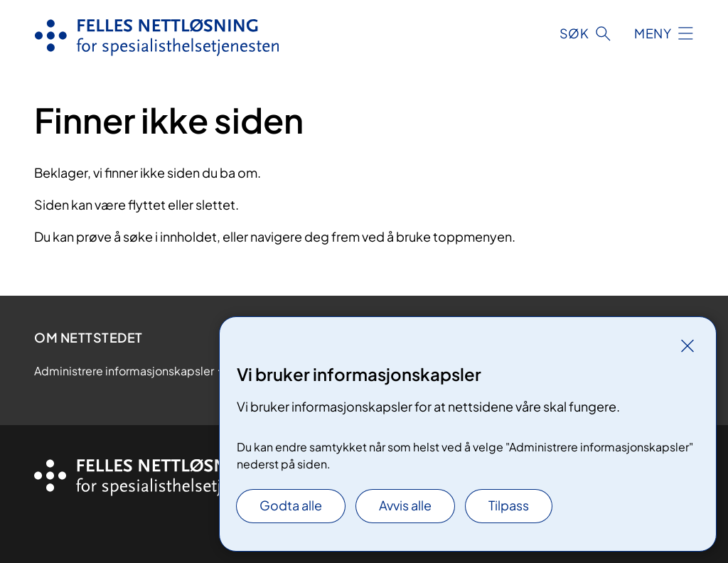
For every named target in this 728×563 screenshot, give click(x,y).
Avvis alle (405, 505)
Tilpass (509, 505)
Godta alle (291, 505)
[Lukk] (687, 345)
